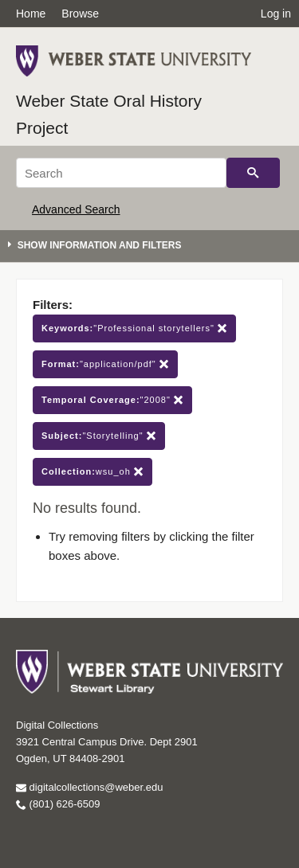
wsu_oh (92, 472)
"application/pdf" (105, 364)
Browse (80, 14)
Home (31, 14)
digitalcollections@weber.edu (89, 787)
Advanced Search (76, 209)
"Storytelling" (99, 436)
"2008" (112, 400)
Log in (276, 14)
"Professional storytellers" (134, 328)
